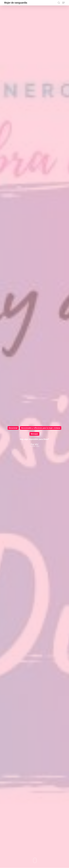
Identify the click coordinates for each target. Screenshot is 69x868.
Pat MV (34, 444)
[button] (63, 3)
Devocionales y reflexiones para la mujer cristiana (41, 428)
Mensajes (34, 434)
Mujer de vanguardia (16, 3)
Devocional (13, 428)
